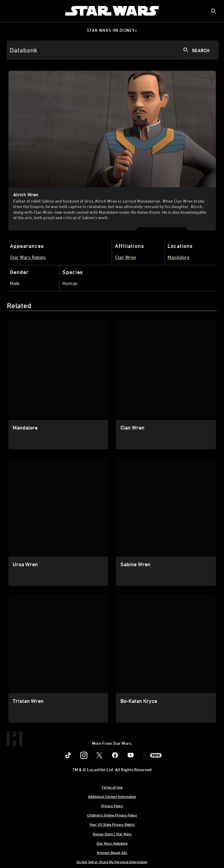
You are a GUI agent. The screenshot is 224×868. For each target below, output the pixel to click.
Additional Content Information (112, 796)
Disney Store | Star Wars (112, 834)
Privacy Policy (112, 806)
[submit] (213, 11)
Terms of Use (112, 787)
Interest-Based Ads (112, 852)
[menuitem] (10, 11)
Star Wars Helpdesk (112, 843)
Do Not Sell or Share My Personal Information (112, 862)
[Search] (113, 50)
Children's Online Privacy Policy (112, 815)
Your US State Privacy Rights (112, 824)
